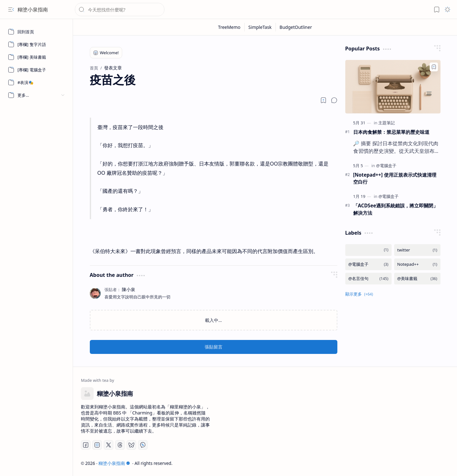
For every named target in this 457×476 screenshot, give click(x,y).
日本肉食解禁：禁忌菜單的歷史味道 (391, 132)
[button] (11, 10)
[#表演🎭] (36, 82)
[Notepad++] (417, 264)
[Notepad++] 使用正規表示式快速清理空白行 (395, 178)
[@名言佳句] (368, 279)
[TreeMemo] (229, 27)
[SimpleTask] (260, 27)
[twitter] (417, 250)
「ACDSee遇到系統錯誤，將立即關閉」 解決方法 (396, 209)
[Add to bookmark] (434, 67)
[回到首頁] (36, 32)
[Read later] (323, 100)
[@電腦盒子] (386, 166)
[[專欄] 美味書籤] (36, 57)
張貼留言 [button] (214, 347)
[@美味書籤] (417, 279)
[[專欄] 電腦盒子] (36, 70)
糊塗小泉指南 (33, 10)
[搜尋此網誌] (120, 10)
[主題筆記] (387, 123)
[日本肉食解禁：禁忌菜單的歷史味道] (393, 87)
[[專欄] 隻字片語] (36, 44)
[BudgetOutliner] (296, 27)
